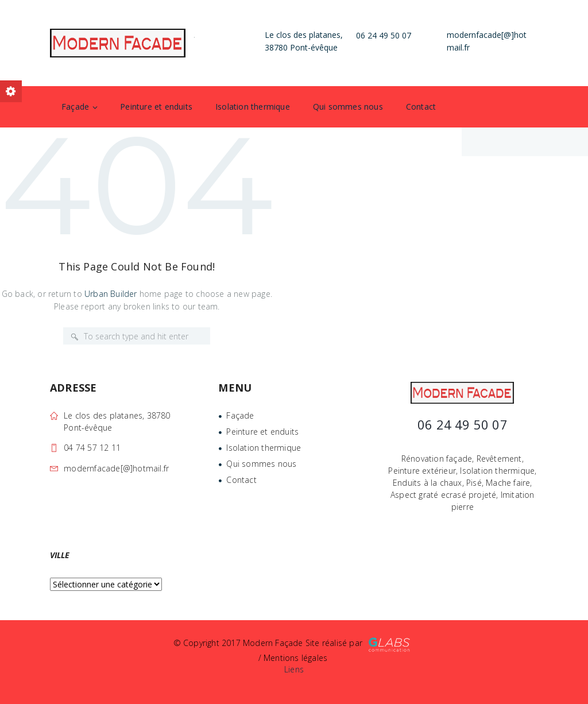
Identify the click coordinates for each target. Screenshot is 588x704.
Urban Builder (111, 294)
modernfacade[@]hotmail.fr (116, 468)
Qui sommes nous (348, 107)
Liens (294, 669)
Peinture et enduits (156, 107)
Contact (421, 107)
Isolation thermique (253, 107)
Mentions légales (295, 658)
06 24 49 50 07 (384, 35)
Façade (75, 107)
